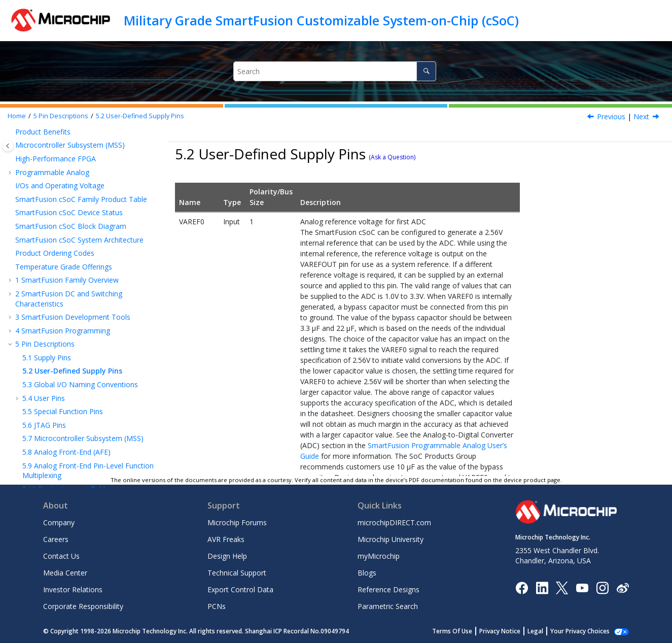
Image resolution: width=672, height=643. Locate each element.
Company (59, 522)
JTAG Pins (44, 357)
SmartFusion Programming (63, 262)
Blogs (367, 573)
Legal (535, 631)
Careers (56, 539)
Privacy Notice (500, 631)
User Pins (44, 330)
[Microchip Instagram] (602, 587)
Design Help (227, 556)
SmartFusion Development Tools (73, 248)
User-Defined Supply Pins (140, 116)
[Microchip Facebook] (522, 587)
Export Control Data (240, 589)
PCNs (217, 606)
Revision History (45, 434)
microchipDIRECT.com (394, 522)
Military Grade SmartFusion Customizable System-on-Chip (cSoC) (321, 20)
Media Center (65, 573)
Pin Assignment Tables (67, 420)
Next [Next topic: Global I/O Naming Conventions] (641, 116)
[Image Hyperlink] (582, 587)
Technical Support (237, 573)
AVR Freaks (226, 539)
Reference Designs (388, 589)
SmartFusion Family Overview (67, 211)
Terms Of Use (452, 631)
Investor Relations (73, 589)
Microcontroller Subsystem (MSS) (83, 370)
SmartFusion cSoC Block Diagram (71, 158)
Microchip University (391, 539)
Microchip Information (52, 461)
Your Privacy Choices (580, 631)
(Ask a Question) (392, 157)
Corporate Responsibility (83, 606)
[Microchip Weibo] (623, 587)
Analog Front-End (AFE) (66, 383)
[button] (11, 158)
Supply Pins (47, 289)
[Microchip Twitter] (562, 587)
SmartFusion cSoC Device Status (69, 144)
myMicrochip (379, 556)
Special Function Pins (63, 343)
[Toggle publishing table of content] (8, 146)
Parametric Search (388, 606)
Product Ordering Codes (55, 184)
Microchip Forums (237, 522)
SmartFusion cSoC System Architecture (79, 171)
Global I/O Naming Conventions (80, 316)
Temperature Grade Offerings (64, 198)
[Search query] (335, 71)
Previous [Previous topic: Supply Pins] (611, 116)
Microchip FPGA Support (55, 447)
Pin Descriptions (61, 116)
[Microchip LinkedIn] (542, 587)
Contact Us (61, 556)
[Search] (426, 71)
